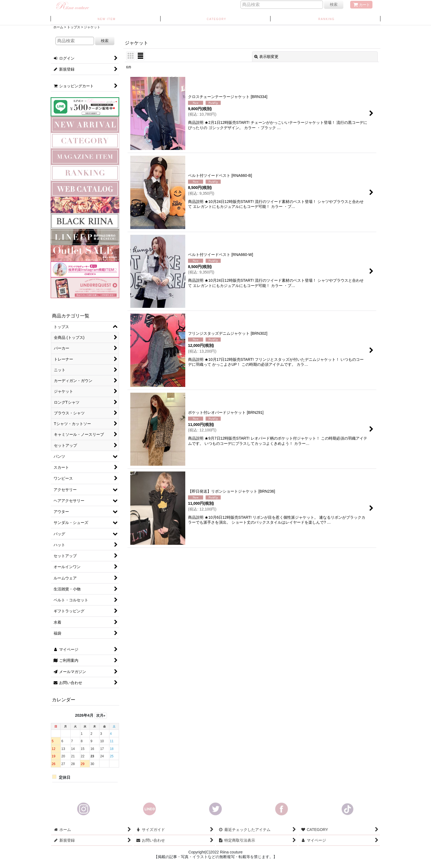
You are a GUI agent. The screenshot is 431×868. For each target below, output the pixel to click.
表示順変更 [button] (266, 57)
